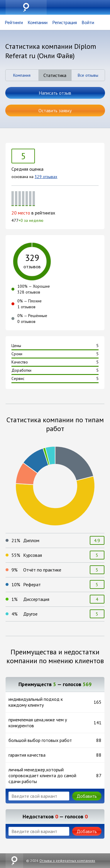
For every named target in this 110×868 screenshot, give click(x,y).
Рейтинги (14, 22)
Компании (38, 22)
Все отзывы (88, 75)
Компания (22, 75)
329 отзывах (46, 177)
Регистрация (65, 22)
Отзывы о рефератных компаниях (67, 861)
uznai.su (26, 7)
